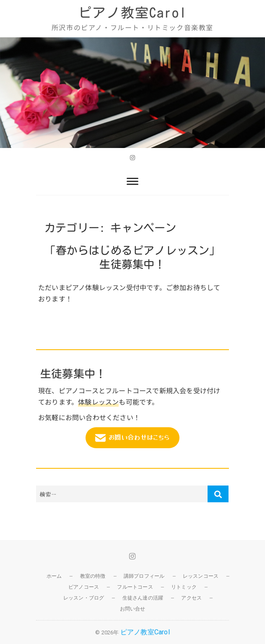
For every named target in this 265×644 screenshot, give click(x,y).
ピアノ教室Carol (132, 13)
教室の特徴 (93, 576)
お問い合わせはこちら (132, 438)
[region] (132, 92)
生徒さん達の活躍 (143, 598)
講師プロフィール (144, 576)
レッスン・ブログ (84, 598)
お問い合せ (133, 609)
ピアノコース (84, 587)
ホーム (54, 576)
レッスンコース (201, 576)
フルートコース (135, 587)
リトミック (184, 587)
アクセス (191, 598)
